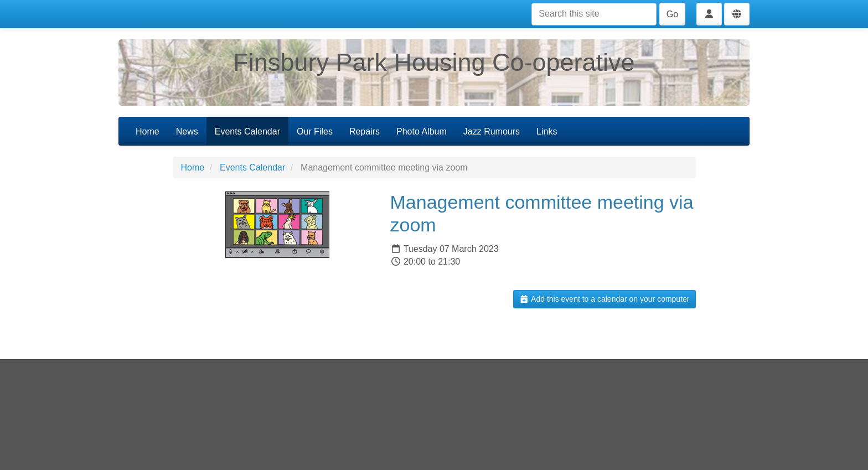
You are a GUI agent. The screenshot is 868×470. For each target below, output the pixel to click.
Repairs (365, 131)
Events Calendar (247, 131)
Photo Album (422, 131)
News (187, 131)
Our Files (315, 131)
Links (547, 131)
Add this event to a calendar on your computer (604, 299)
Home (148, 131)
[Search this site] (594, 14)
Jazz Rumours (492, 131)
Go (672, 14)
